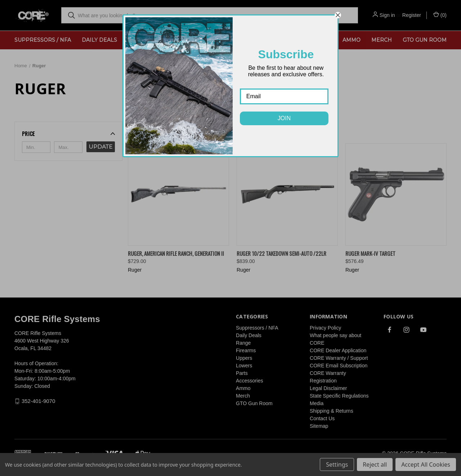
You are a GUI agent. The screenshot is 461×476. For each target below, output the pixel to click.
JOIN (284, 118)
